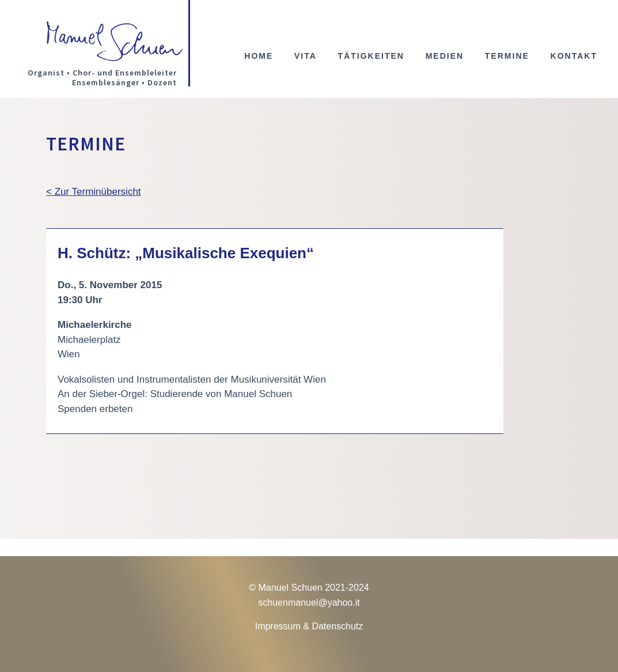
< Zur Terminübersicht (94, 192)
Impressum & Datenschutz (309, 626)
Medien (445, 56)
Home (259, 56)
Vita (306, 56)
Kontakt (574, 56)
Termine (507, 56)
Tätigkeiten (371, 56)
